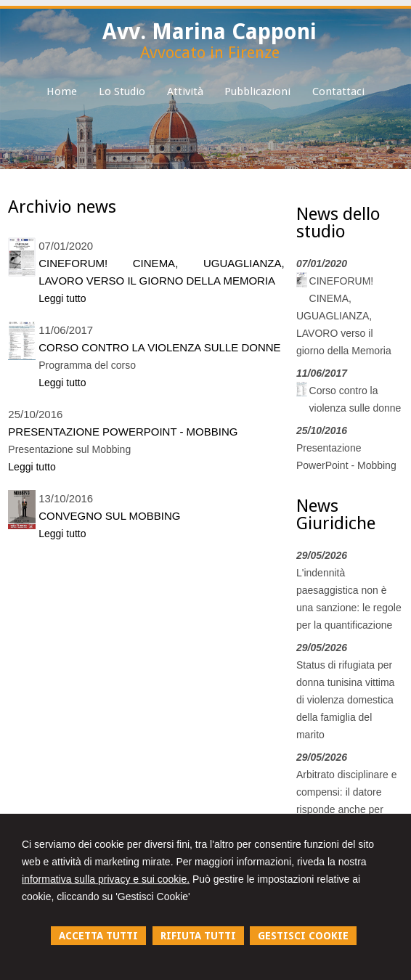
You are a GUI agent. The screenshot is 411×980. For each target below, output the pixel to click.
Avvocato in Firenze (210, 53)
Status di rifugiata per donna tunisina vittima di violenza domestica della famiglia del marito (345, 700)
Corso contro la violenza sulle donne (159, 347)
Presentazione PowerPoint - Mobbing (123, 432)
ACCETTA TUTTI (98, 936)
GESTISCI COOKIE (303, 936)
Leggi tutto (62, 298)
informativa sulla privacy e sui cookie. (106, 879)
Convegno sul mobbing (109, 516)
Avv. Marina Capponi (209, 32)
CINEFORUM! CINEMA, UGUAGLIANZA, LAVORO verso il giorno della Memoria (162, 272)
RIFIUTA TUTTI (198, 936)
